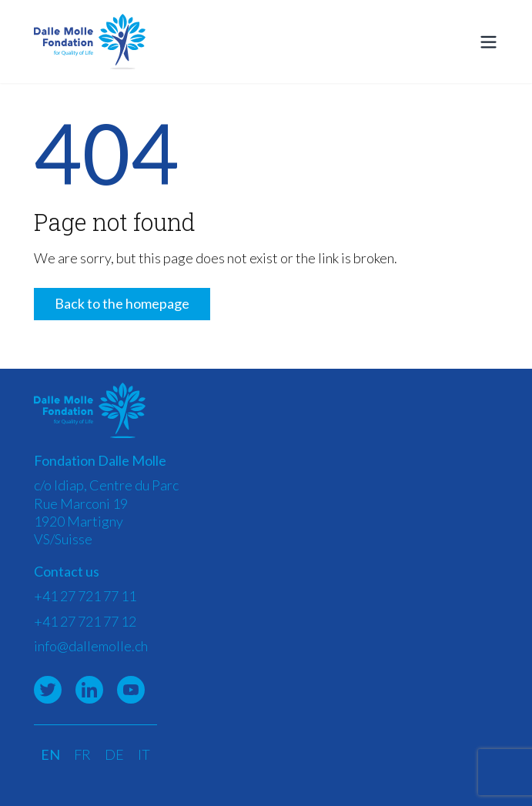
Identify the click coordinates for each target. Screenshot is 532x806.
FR (82, 754)
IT (144, 754)
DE (114, 754)
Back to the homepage (122, 303)
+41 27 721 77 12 (85, 621)
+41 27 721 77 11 (85, 596)
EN (50, 754)
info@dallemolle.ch (91, 646)
